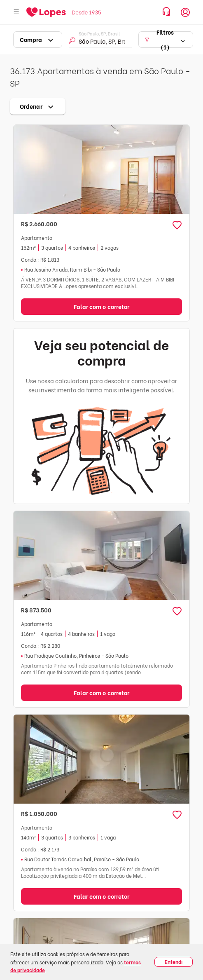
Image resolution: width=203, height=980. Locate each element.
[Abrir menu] (16, 12)
